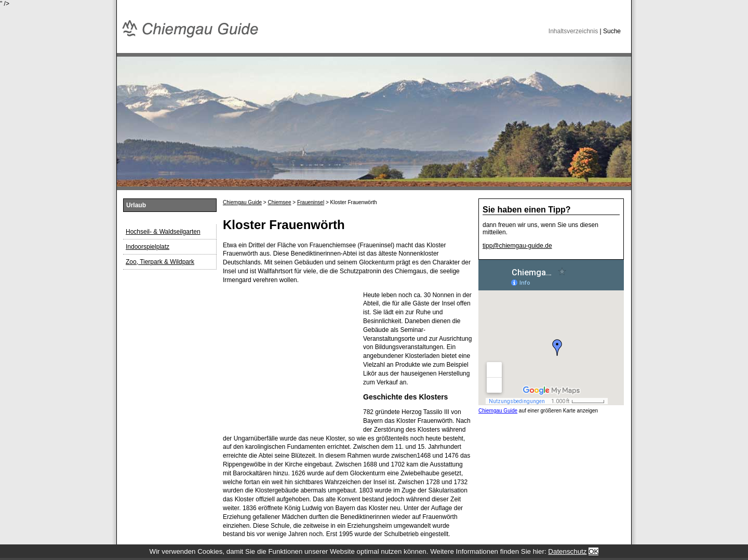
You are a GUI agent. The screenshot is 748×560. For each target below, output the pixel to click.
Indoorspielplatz (148, 247)
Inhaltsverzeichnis (573, 31)
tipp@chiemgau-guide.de (517, 246)
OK (593, 551)
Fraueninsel (311, 202)
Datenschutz (567, 551)
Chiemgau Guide (242, 202)
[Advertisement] (288, 356)
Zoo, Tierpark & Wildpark (160, 262)
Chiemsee (279, 202)
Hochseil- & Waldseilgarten (163, 232)
